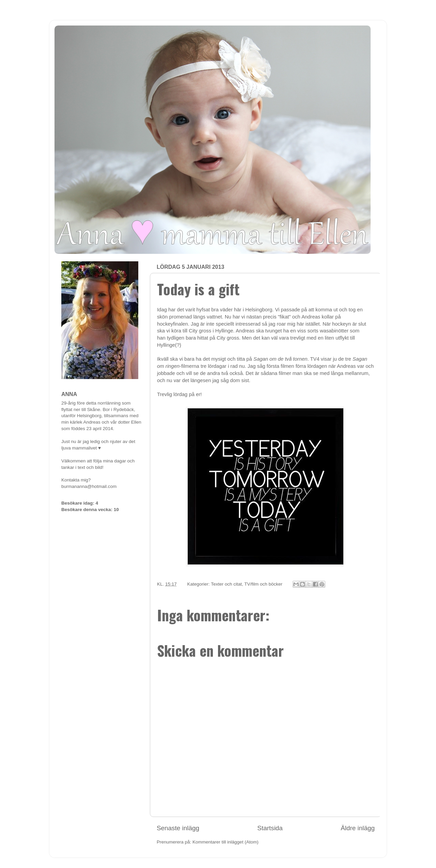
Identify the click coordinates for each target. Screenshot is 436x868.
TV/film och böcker (263, 584)
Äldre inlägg (358, 828)
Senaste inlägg (178, 828)
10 (116, 510)
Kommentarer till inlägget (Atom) (225, 842)
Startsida (270, 828)
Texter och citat (226, 584)
